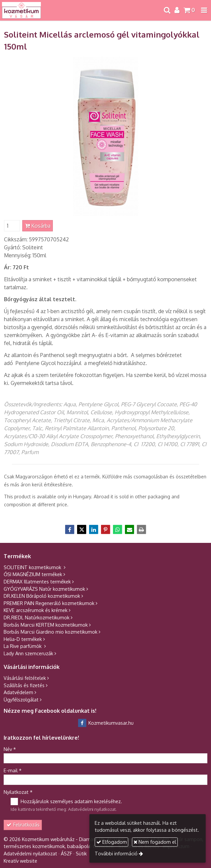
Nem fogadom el (155, 842)
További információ (116, 853)
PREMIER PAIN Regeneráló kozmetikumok (49, 603)
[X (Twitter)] (82, 530)
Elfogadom (112, 842)
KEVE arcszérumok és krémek (36, 610)
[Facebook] (70, 530)
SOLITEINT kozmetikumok (33, 567)
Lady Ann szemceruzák (28, 653)
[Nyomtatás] (142, 530)
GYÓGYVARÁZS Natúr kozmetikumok (44, 589)
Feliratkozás (23, 824)
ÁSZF (66, 853)
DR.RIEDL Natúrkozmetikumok (37, 617)
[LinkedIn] (94, 530)
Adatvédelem (18, 692)
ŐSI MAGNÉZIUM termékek (33, 574)
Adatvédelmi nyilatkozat (92, 809)
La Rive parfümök (23, 646)
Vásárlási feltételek (25, 678)
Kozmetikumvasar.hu (105, 723)
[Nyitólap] (21, 10)
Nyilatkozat (18, 792)
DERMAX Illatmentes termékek (37, 581)
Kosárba (38, 226)
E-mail (13, 770)
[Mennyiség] (12, 226)
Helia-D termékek (23, 639)
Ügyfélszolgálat (21, 699)
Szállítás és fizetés (24, 685)
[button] (204, 10)
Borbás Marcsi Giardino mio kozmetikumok (51, 632)
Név (10, 749)
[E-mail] (130, 530)
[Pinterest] (106, 530)
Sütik (81, 853)
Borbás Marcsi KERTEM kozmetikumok (46, 625)
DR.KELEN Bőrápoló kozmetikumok (42, 596)
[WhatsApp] (118, 530)
